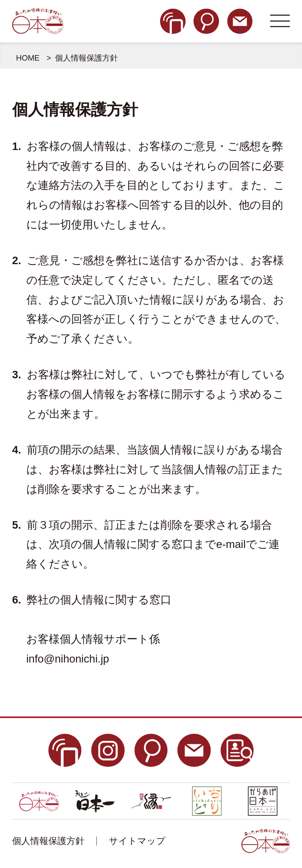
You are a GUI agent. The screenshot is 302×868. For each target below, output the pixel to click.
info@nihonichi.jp (68, 659)
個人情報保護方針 (48, 841)
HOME (28, 58)
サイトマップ (137, 841)
